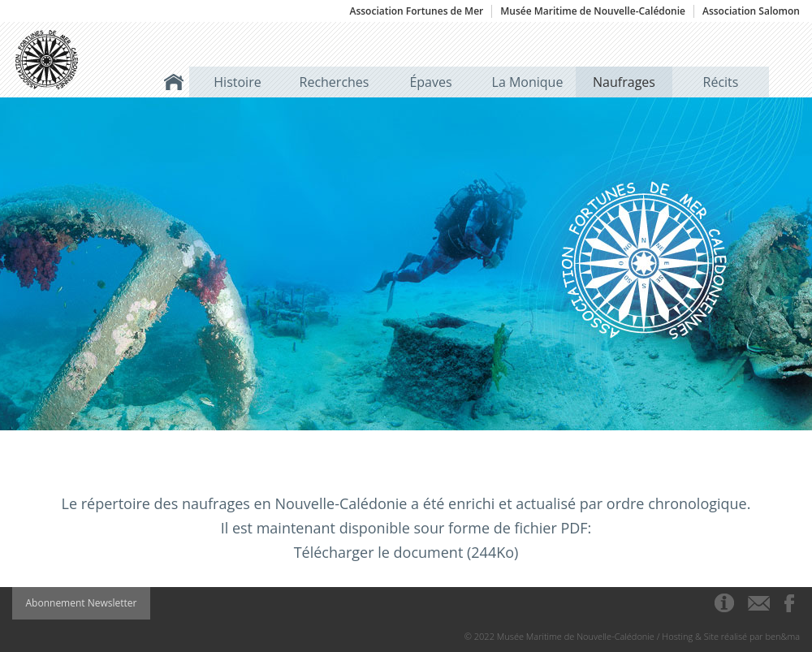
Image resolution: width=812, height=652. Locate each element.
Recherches (335, 82)
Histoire (237, 82)
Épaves (430, 82)
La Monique (528, 82)
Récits (721, 82)
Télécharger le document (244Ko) (406, 552)
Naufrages (624, 82)
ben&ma (783, 636)
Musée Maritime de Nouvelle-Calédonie (593, 11)
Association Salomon (751, 11)
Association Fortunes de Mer (416, 11)
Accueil (174, 82)
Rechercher (784, 82)
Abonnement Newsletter (82, 603)
